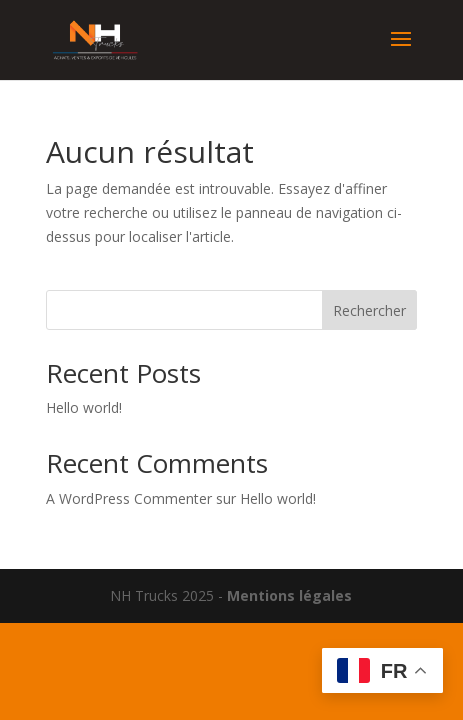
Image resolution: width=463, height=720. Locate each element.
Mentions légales (289, 595)
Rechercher (369, 310)
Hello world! (84, 407)
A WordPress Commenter (129, 498)
